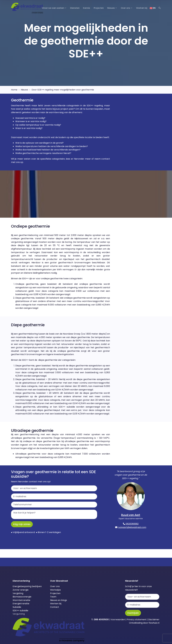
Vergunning (19, 614)
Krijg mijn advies (22, 524)
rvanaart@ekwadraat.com (132, 527)
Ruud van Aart (131, 515)
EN (153, 8)
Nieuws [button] (111, 8)
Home (14, 90)
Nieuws (24, 90)
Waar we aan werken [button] (53, 8)
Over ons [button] (126, 8)
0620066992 (132, 524)
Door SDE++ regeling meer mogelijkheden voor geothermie (63, 90)
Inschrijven (133, 613)
